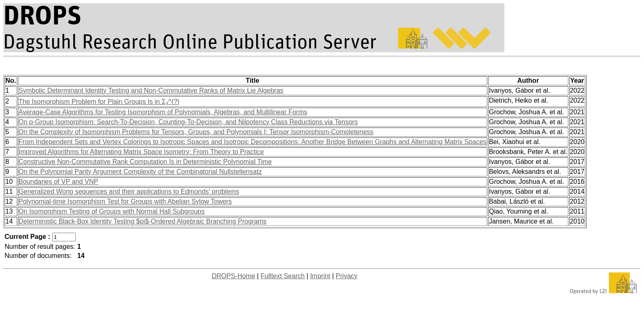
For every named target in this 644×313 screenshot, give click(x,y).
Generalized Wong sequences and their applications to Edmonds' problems (129, 191)
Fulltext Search (282, 276)
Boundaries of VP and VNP (59, 182)
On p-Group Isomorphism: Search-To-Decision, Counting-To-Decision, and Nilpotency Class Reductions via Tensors (188, 122)
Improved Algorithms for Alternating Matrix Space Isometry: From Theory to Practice (141, 152)
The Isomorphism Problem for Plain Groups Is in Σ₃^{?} (99, 102)
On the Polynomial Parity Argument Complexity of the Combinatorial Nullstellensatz (140, 172)
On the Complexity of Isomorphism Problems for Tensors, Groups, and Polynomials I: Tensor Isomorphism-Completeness (196, 132)
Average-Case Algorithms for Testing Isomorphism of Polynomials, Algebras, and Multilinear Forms (163, 112)
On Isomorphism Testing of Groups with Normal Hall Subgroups (112, 211)
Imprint (320, 276)
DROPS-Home (233, 276)
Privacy (346, 276)
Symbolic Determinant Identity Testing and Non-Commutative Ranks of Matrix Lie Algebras (151, 90)
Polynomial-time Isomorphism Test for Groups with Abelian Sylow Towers (125, 201)
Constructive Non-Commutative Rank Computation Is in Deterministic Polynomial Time (145, 162)
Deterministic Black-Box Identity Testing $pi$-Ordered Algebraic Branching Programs (143, 221)
